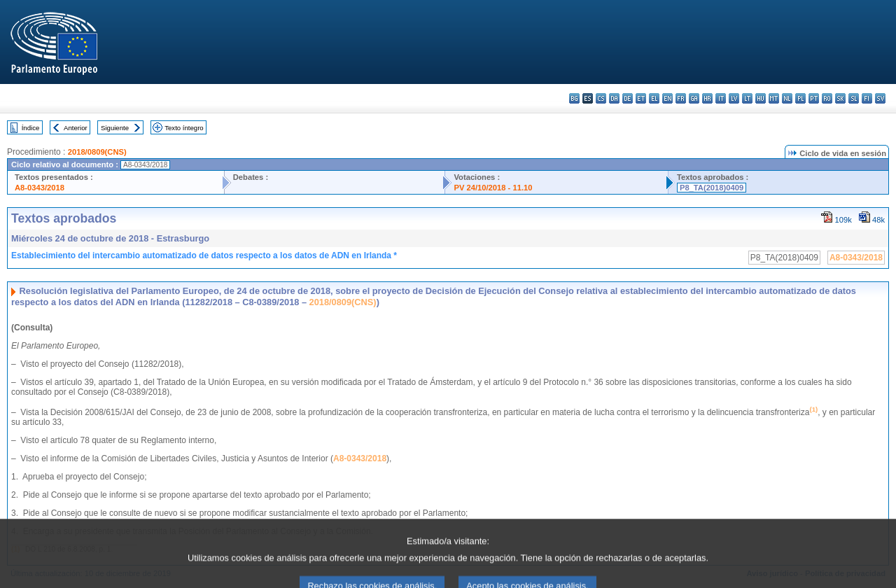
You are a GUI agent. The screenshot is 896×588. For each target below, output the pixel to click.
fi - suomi (867, 98)
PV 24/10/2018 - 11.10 (493, 188)
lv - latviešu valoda (734, 98)
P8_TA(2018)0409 (712, 188)
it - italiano (721, 98)
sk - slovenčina (840, 98)
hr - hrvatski (707, 98)
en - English (667, 98)
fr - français (681, 98)
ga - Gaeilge (694, 98)
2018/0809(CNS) (97, 152)
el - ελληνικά (654, 98)
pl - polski (800, 98)
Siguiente (115, 128)
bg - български (574, 98)
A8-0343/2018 (40, 188)
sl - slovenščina (854, 98)
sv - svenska (880, 98)
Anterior (76, 128)
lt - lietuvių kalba (747, 98)
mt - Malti (774, 98)
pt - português (814, 98)
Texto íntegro (184, 128)
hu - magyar (761, 98)
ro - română (827, 98)
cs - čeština (601, 98)
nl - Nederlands (787, 98)
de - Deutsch (628, 98)
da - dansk (614, 98)
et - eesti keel (641, 98)
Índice (31, 128)
